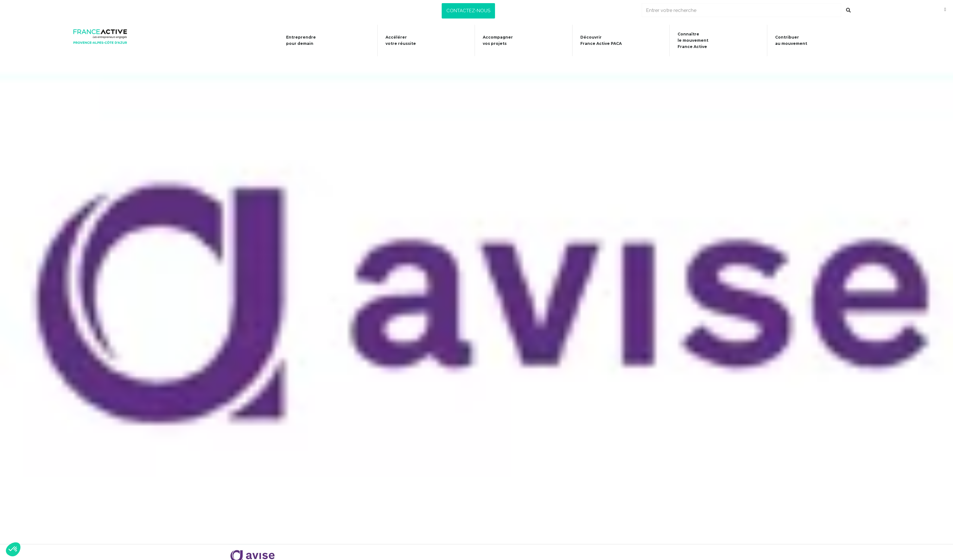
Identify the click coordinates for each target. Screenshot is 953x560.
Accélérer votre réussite (396, 40)
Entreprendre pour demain (295, 40)
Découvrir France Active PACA (599, 40)
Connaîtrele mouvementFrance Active (692, 40)
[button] (468, 11)
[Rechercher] (848, 10)
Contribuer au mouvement (792, 40)
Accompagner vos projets (495, 40)
